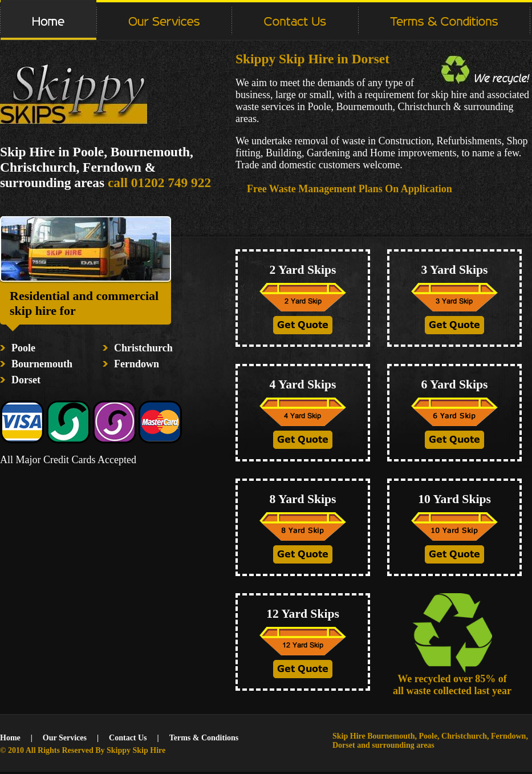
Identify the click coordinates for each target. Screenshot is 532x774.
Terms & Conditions (204, 738)
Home (10, 738)
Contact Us (128, 738)
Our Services (65, 738)
